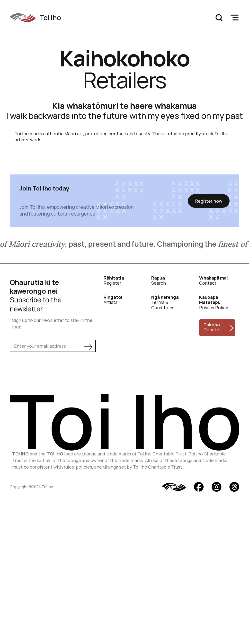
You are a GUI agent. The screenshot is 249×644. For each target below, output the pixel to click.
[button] (234, 18)
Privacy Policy (214, 303)
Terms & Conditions (165, 303)
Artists (113, 300)
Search (159, 281)
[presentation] (47, 365)
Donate (212, 327)
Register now (209, 201)
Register (114, 281)
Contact (213, 281)
